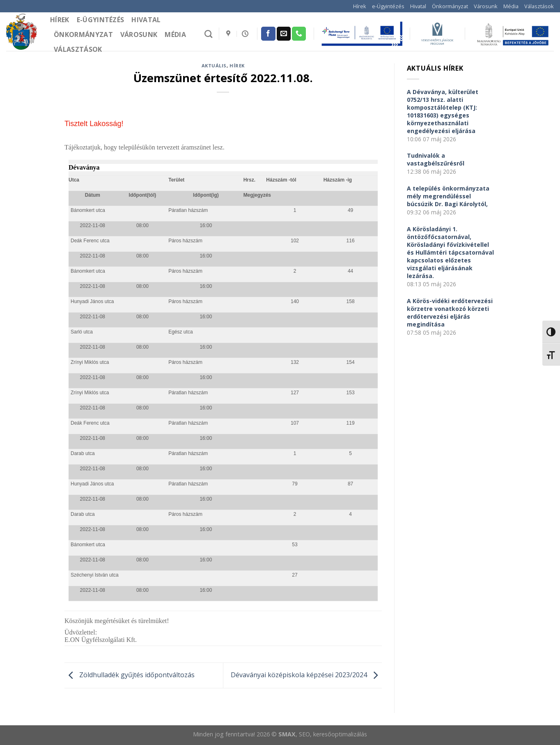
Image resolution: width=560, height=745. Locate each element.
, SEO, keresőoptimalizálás (331, 734)
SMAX (287, 734)
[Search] (208, 34)
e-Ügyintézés (388, 6)
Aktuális (214, 66)
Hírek (360, 6)
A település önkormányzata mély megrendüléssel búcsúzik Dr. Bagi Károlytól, (448, 196)
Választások (539, 6)
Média (511, 6)
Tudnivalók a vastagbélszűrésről (436, 159)
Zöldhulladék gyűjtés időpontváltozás (130, 675)
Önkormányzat (450, 6)
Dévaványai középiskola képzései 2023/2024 (306, 675)
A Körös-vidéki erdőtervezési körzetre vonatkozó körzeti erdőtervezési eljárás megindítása (450, 313)
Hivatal (418, 6)
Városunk (486, 6)
